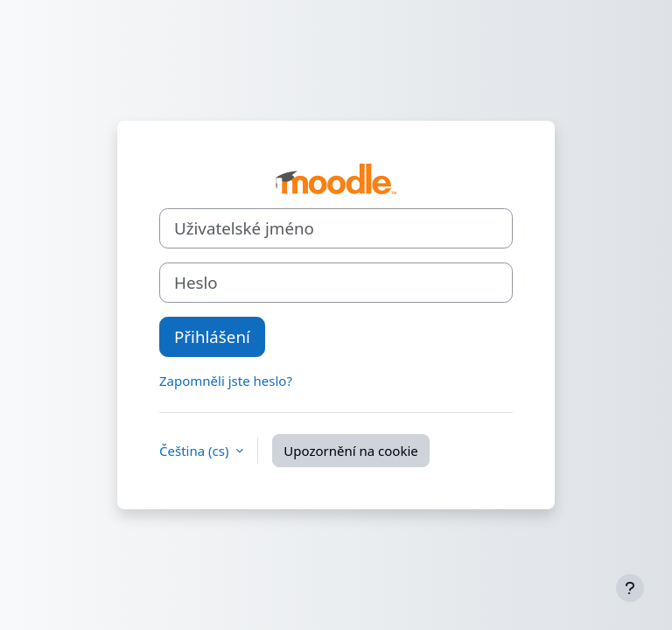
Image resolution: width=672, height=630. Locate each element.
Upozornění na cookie (350, 451)
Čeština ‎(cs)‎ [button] (196, 451)
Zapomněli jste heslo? (226, 381)
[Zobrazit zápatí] (630, 588)
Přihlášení (212, 336)
